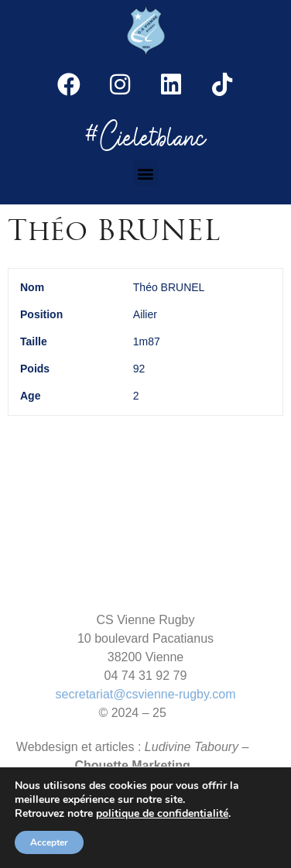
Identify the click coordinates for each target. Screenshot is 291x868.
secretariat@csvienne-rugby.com (146, 694)
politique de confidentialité (162, 814)
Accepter (49, 842)
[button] (146, 173)
